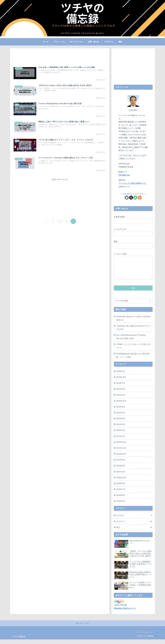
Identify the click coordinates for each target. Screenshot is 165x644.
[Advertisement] (60, 58)
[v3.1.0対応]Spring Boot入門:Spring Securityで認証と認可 (131, 341)
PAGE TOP (82, 628)
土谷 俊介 (133, 110)
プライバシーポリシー (144, 637)
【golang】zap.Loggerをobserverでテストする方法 (134, 332)
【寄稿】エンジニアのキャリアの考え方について (134, 351)
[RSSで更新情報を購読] (140, 198)
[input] (133, 305)
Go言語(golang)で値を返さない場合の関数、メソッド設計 (133, 360)
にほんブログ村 (120, 609)
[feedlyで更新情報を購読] (135, 198)
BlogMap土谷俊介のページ (125, 613)
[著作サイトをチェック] (127, 198)
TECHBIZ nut (124, 175)
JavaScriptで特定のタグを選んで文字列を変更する (134, 323)
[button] (150, 305)
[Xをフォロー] (131, 198)
